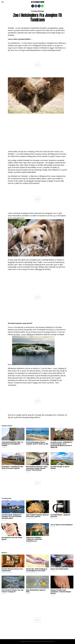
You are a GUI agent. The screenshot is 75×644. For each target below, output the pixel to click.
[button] (3, 2)
